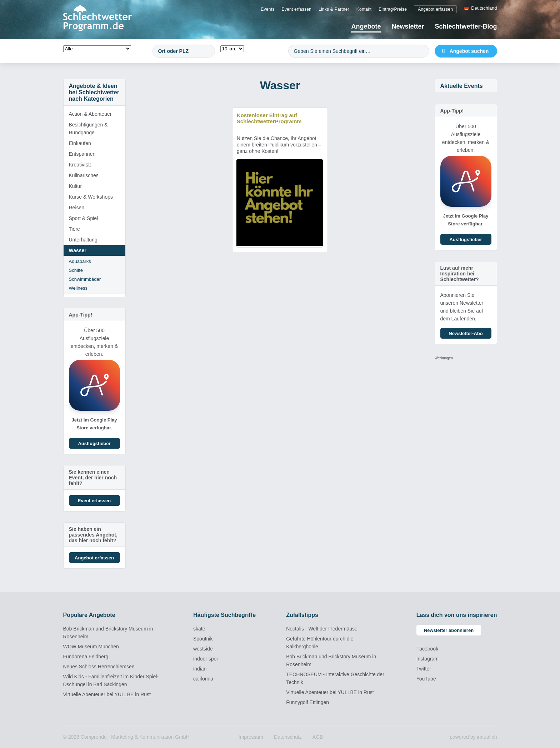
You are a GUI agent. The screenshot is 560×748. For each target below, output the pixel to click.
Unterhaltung (83, 240)
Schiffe (76, 270)
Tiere (74, 229)
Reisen (77, 208)
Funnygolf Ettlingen (307, 702)
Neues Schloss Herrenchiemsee (99, 667)
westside (203, 649)
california (203, 679)
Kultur (76, 186)
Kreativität (80, 165)
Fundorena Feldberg (86, 657)
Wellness (78, 288)
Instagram (427, 659)
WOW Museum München (91, 647)
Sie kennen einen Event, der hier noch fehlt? (93, 478)
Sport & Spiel (84, 218)
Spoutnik (203, 639)
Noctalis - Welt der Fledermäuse (322, 629)
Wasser (78, 250)
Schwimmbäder (85, 279)
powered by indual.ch (473, 737)
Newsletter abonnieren (449, 630)
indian (200, 669)
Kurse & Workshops (91, 197)
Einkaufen (80, 143)
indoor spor (206, 659)
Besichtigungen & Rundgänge (88, 129)
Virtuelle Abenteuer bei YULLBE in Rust (107, 694)
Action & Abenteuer (90, 114)
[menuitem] (267, 9)
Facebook (427, 649)
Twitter (424, 669)
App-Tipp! (81, 315)
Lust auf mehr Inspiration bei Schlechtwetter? (460, 274)
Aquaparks (80, 261)
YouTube (426, 679)
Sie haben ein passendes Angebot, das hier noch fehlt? (93, 535)
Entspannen (82, 154)
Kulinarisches (84, 175)
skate (199, 629)
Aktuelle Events (462, 86)
